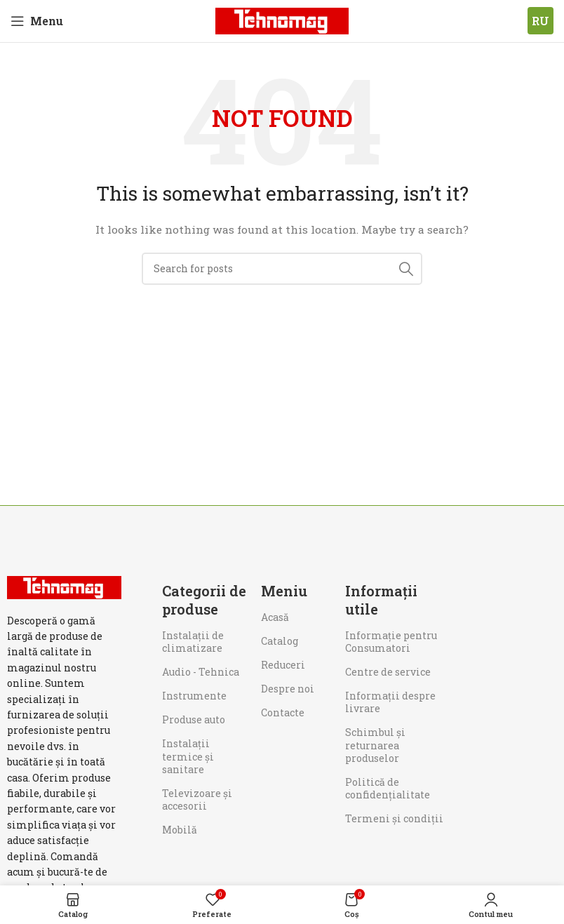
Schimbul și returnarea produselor (375, 745)
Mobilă (180, 830)
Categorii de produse (204, 600)
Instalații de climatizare (193, 642)
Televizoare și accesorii (197, 799)
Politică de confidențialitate (388, 788)
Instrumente (194, 696)
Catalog (280, 641)
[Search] (282, 269)
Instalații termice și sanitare (188, 756)
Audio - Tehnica (201, 672)
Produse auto (194, 719)
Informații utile (381, 600)
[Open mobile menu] (37, 21)
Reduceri (283, 665)
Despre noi (288, 689)
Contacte (283, 712)
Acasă (275, 617)
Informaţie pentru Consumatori (391, 642)
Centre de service (388, 672)
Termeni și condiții (394, 818)
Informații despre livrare (390, 702)
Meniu (284, 591)
